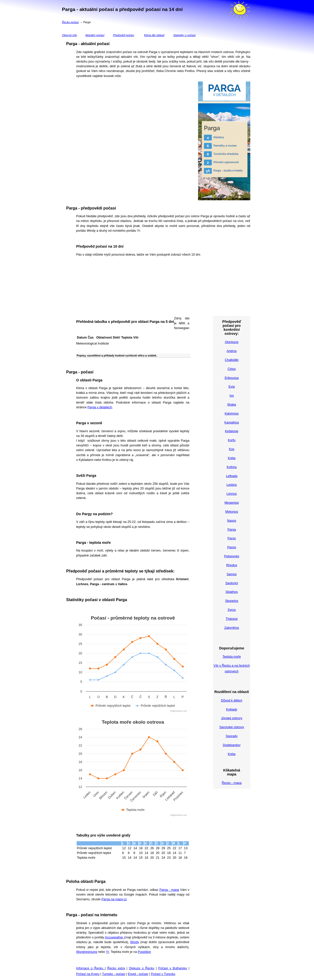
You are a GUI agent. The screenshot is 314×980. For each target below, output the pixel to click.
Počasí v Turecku (163, 974)
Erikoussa (232, 378)
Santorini (232, 583)
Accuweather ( (115, 937)
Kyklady (232, 709)
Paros (232, 538)
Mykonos (232, 512)
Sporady (232, 736)
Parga (232, 529)
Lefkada (232, 476)
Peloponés (232, 556)
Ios (232, 395)
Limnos (232, 494)
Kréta (232, 458)
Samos (232, 574)
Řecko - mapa (232, 783)
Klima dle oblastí (154, 35)
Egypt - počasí (138, 974)
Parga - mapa (169, 890)
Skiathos (232, 592)
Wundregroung (87, 952)
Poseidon (144, 952)
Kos (232, 449)
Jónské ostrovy (232, 718)
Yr (107, 952)
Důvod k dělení (232, 700)
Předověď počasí (124, 35)
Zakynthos (232, 628)
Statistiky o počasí (184, 35)
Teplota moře (232, 657)
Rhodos (232, 565)
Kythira (232, 467)
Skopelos (232, 601)
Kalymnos (232, 413)
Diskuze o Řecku (142, 968)
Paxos (232, 547)
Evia (232, 386)
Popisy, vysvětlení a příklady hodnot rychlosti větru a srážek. (117, 355)
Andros (232, 351)
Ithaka (232, 404)
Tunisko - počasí (114, 974)
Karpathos (232, 422)
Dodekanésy (232, 745)
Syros (232, 610)
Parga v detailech (100, 407)
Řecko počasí (70, 22)
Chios (232, 369)
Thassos (232, 619)
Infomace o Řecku (90, 968)
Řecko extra (116, 968)
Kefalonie (232, 431)
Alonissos (232, 342)
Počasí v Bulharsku (173, 968)
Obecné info (69, 35)
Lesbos (232, 485)
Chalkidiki (232, 360)
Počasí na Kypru (88, 974)
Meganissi (232, 503)
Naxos (232, 521)
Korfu (232, 440)
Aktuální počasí (95, 35)
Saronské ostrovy (232, 727)
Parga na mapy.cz (114, 899)
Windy (135, 942)
